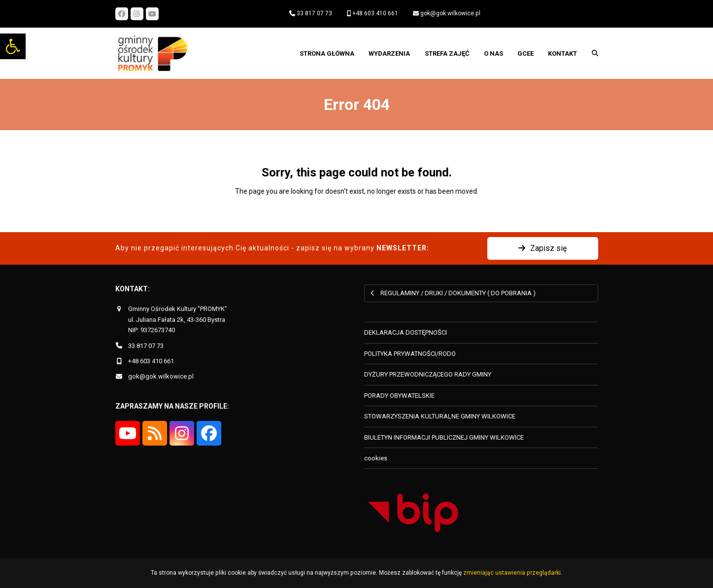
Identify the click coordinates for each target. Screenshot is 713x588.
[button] (13, 46)
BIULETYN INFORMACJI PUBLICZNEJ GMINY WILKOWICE (444, 437)
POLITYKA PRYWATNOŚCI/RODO (410, 354)
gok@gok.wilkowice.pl (450, 13)
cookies (376, 458)
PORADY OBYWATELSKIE (399, 396)
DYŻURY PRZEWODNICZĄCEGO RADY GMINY (428, 374)
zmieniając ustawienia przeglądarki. (513, 573)
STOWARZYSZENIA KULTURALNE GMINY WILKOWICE (440, 416)
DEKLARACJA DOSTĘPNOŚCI (406, 332)
